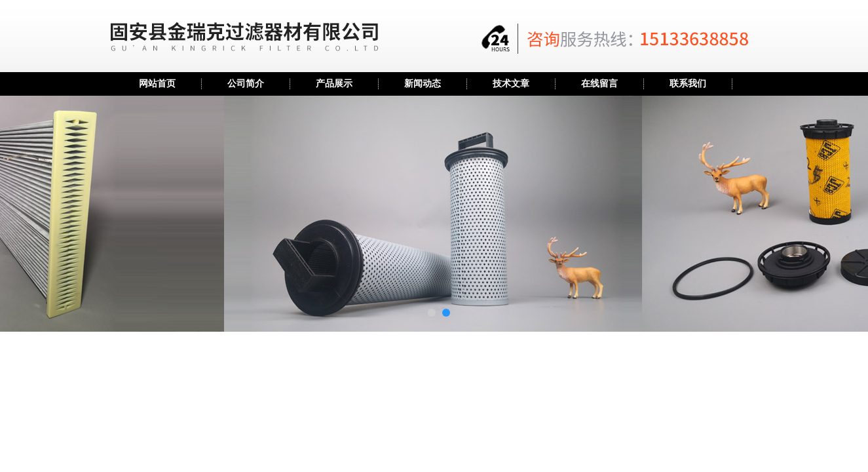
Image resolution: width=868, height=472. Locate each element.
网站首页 (157, 84)
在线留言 (599, 84)
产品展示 (334, 84)
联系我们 (688, 84)
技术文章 (511, 84)
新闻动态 (423, 84)
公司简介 (246, 84)
